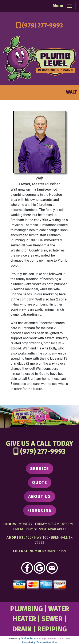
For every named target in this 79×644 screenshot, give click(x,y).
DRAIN (22, 629)
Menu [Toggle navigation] (63, 6)
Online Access (29, 639)
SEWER (52, 619)
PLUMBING (26, 609)
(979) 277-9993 (42, 25)
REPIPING (52, 629)
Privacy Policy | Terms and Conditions (39, 642)
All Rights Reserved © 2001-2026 (54, 639)
